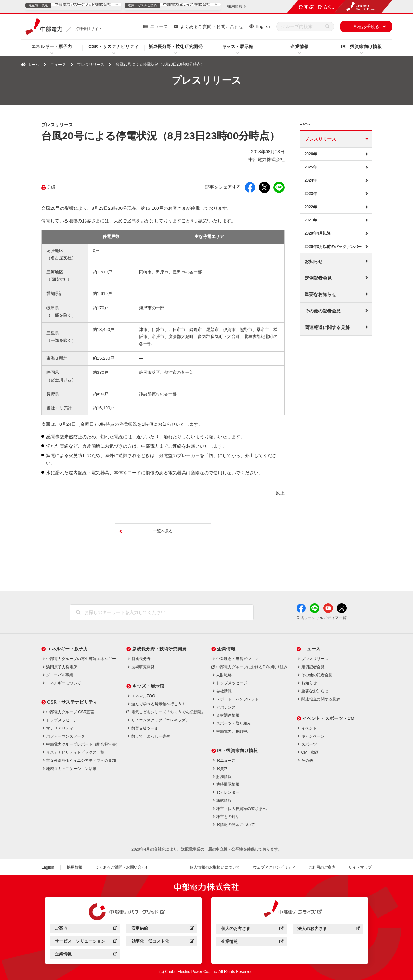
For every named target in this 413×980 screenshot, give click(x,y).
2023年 (311, 194)
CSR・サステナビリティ (114, 46)
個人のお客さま (252, 929)
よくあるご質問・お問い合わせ (212, 26)
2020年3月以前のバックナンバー (333, 247)
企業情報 (299, 46)
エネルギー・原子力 (52, 46)
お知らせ (314, 261)
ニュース (159, 26)
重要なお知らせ (320, 294)
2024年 (311, 180)
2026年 (311, 154)
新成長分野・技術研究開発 (176, 46)
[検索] (327, 26)
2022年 (311, 207)
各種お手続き (366, 26)
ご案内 (86, 929)
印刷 (52, 187)
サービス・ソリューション (86, 942)
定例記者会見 (318, 278)
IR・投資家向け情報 (361, 46)
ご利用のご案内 (322, 867)
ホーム (33, 65)
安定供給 (162, 929)
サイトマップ (360, 867)
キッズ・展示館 (237, 46)
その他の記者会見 (323, 311)
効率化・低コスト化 (162, 942)
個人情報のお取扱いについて (215, 867)
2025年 (311, 167)
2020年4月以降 (318, 233)
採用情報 (75, 867)
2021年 (311, 220)
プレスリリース (91, 65)
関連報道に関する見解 (327, 327)
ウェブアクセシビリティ (274, 867)
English (263, 26)
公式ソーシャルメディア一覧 (321, 618)
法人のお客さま (329, 929)
